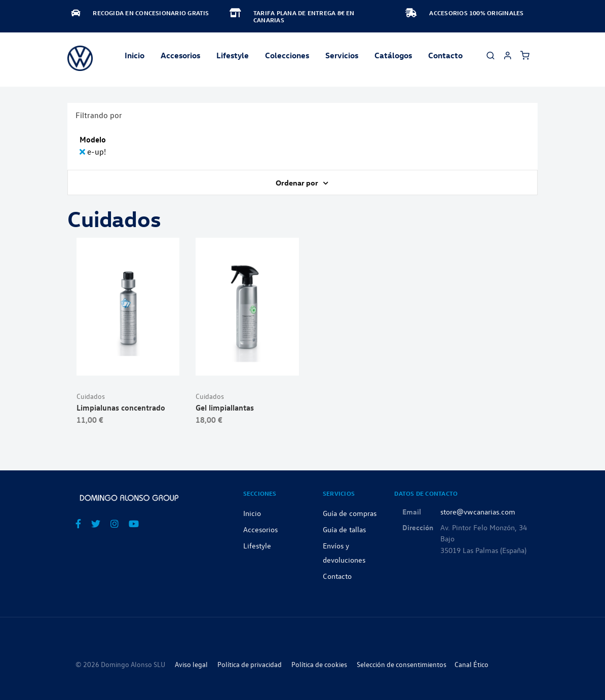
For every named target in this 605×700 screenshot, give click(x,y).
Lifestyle (233, 55)
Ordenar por (298, 182)
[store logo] (80, 58)
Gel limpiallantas (225, 408)
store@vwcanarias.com (478, 511)
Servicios (342, 55)
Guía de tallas (344, 529)
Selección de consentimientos (402, 664)
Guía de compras (350, 513)
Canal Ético (471, 664)
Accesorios (260, 529)
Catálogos (393, 55)
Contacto (445, 55)
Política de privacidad (250, 664)
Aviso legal (191, 664)
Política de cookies (319, 664)
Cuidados (91, 396)
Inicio (135, 55)
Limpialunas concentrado (121, 408)
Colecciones (287, 55)
